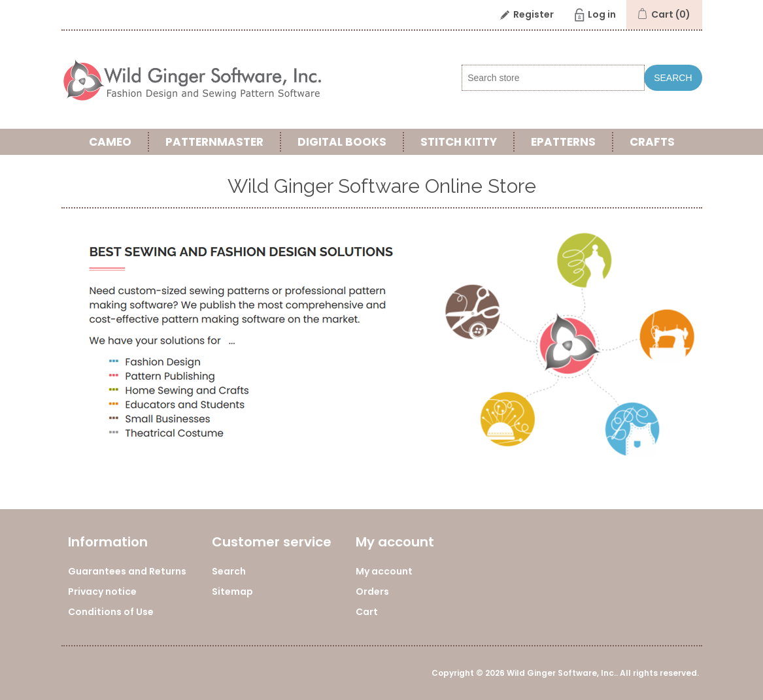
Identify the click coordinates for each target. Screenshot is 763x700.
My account (384, 571)
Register (534, 14)
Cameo (110, 142)
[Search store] (553, 78)
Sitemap (232, 592)
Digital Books (342, 142)
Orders (372, 592)
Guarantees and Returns (127, 571)
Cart (367, 612)
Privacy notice (102, 592)
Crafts (652, 142)
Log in (602, 14)
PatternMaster (214, 142)
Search (673, 78)
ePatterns (563, 142)
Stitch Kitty (459, 142)
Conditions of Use (111, 612)
